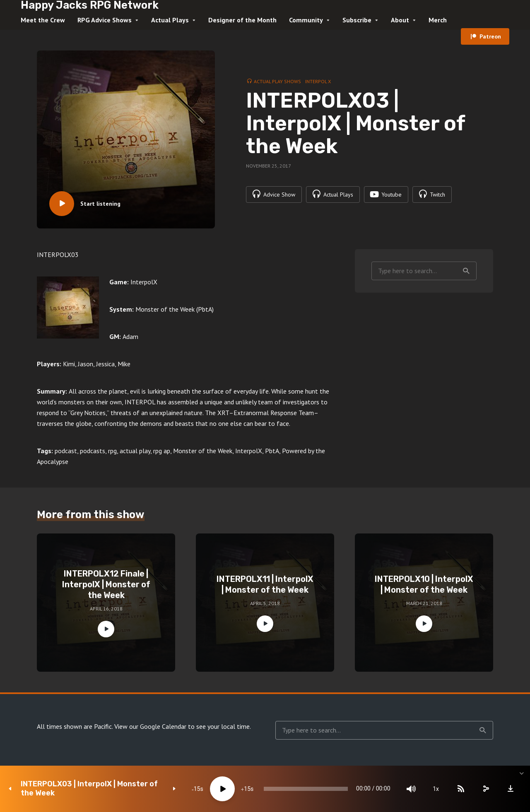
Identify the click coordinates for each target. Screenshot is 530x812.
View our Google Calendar (150, 726)
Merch (438, 20)
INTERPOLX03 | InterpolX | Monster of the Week (89, 789)
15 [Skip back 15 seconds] (195, 789)
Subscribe (357, 20)
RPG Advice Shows (105, 20)
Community (306, 20)
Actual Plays (170, 20)
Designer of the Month (242, 20)
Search (466, 271)
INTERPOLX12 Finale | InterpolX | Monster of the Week (106, 584)
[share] (484, 789)
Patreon (490, 36)
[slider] (304, 789)
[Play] (220, 789)
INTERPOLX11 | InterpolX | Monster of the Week (265, 584)
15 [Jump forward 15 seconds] (245, 789)
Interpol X (318, 81)
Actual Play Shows (277, 81)
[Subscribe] (460, 789)
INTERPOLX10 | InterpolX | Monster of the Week (424, 584)
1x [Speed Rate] (435, 789)
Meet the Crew (43, 20)
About (400, 20)
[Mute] (410, 789)
